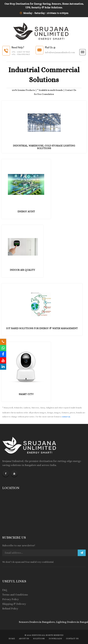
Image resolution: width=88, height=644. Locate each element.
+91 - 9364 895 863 (21, 54)
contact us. (66, 417)
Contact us (72, 639)
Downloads (55, 639)
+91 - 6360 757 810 (21, 52)
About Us (24, 639)
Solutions (39, 639)
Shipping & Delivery (14, 604)
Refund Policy (10, 609)
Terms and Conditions (15, 595)
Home (12, 639)
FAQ (5, 590)
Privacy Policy (11, 599)
